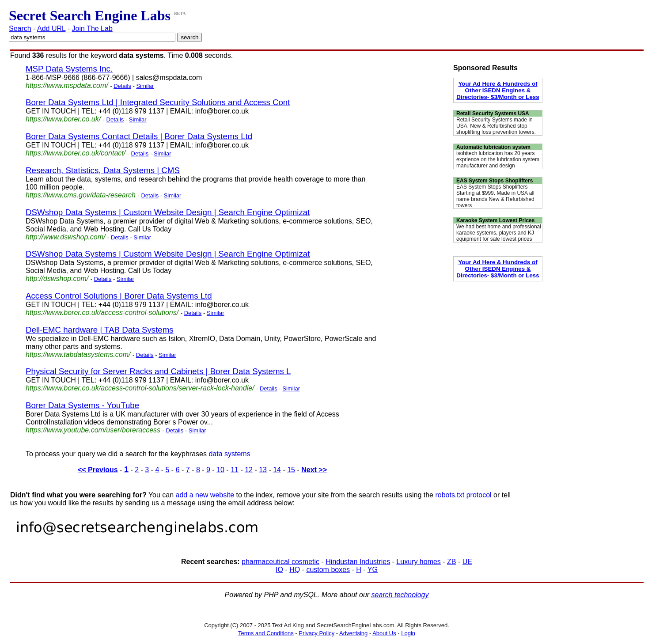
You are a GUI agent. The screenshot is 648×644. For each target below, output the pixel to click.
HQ (295, 570)
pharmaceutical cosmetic (280, 562)
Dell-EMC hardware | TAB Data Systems (100, 330)
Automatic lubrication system (493, 147)
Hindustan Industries (358, 562)
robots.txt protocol (463, 495)
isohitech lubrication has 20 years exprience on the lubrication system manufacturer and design (498, 159)
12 (249, 470)
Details (122, 86)
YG (373, 570)
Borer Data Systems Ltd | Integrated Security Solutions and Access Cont (158, 102)
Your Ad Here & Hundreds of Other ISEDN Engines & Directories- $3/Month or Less (498, 90)
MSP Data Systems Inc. (69, 69)
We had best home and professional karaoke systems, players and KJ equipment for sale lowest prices (499, 233)
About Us (384, 633)
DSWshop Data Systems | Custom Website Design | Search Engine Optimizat (168, 212)
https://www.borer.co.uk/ (63, 119)
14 (277, 470)
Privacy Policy (316, 633)
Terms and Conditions (266, 633)
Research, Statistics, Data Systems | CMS (103, 170)
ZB (451, 562)
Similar (145, 86)
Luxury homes (419, 562)
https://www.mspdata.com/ (67, 85)
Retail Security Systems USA (493, 114)
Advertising (353, 633)
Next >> (314, 470)
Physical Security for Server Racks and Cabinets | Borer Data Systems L (158, 371)
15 (291, 470)
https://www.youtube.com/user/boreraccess (93, 430)
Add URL (51, 28)
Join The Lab (92, 28)
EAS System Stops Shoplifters (495, 181)
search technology (400, 595)
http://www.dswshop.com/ (66, 237)
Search (20, 28)
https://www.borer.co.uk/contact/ (76, 153)
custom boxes (328, 570)
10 (220, 470)
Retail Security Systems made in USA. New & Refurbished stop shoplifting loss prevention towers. (496, 126)
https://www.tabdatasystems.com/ (78, 354)
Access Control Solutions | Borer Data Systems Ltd (119, 296)
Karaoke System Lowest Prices (495, 220)
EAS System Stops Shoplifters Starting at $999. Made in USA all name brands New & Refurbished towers (495, 196)
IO (279, 570)
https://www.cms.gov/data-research (81, 195)
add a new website (205, 495)
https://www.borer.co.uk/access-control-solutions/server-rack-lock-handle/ (140, 388)
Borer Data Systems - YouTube (82, 405)
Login (408, 633)
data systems (229, 454)
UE (467, 562)
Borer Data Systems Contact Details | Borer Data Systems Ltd (139, 136)
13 (263, 470)
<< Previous (98, 470)
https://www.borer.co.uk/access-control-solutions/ (102, 313)
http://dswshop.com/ (57, 278)
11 (235, 470)
